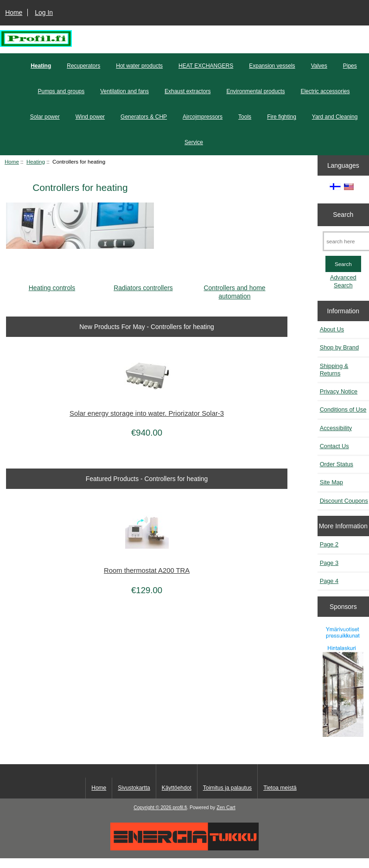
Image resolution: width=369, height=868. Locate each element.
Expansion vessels (272, 66)
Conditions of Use (343, 409)
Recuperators (83, 66)
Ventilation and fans (124, 91)
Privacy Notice (339, 391)
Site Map (331, 482)
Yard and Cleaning (335, 117)
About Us (332, 329)
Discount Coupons (344, 501)
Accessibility (336, 428)
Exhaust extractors (188, 91)
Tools (245, 117)
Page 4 (329, 581)
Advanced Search (343, 281)
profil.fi (180, 808)
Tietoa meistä (280, 788)
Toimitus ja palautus (227, 788)
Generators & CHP (144, 117)
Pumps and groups (61, 91)
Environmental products (255, 91)
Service (194, 142)
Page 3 (329, 563)
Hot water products (139, 66)
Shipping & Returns (334, 370)
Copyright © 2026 (153, 808)
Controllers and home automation (235, 288)
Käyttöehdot (177, 788)
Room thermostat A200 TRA (147, 570)
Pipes (350, 66)
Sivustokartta (134, 788)
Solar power (45, 117)
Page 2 (329, 544)
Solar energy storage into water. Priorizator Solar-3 (147, 413)
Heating (36, 162)
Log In (44, 13)
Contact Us (334, 446)
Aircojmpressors (203, 117)
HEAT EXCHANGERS (206, 66)
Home (14, 13)
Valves (319, 66)
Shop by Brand (339, 347)
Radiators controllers (143, 284)
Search (343, 215)
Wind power (90, 117)
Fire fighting (282, 117)
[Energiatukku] (184, 848)
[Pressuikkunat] (343, 681)
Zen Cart (226, 808)
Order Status (337, 464)
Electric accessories (325, 91)
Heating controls (52, 284)
